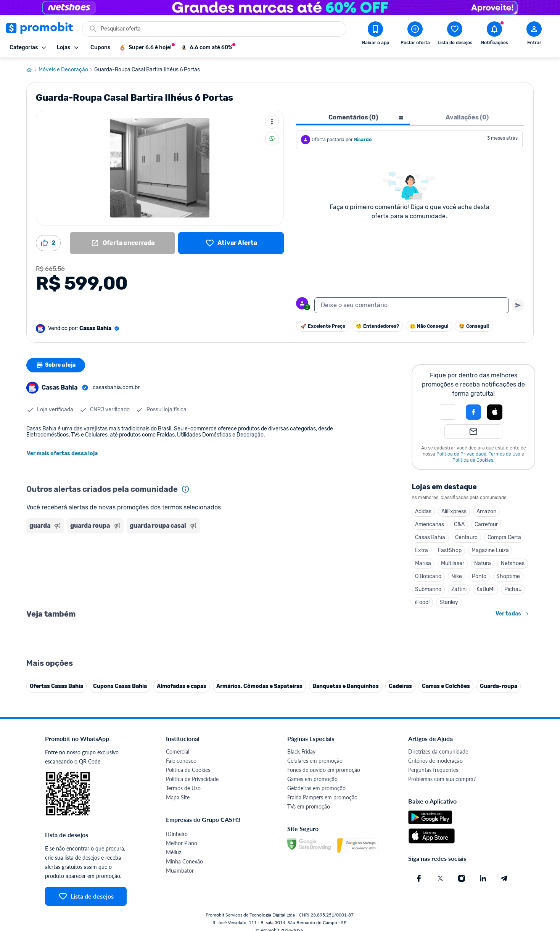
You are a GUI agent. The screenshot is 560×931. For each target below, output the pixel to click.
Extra (422, 550)
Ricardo (363, 140)
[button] (447, 412)
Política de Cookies (473, 460)
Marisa (423, 563)
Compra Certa (504, 537)
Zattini (459, 589)
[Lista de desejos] (231, 243)
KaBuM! (485, 589)
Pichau (513, 589)
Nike (457, 576)
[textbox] (412, 305)
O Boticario (428, 576)
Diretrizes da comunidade (438, 920)
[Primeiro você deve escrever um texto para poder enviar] (518, 305)
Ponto (479, 576)
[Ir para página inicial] (32, 70)
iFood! (422, 602)
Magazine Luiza (490, 550)
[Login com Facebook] (473, 412)
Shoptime (508, 576)
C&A (459, 524)
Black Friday (301, 920)
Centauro (466, 537)
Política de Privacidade (461, 454)
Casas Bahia (430, 537)
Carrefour (486, 524)
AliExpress (454, 511)
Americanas (430, 524)
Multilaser (453, 563)
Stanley (449, 602)
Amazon (486, 511)
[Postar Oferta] (415, 35)
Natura (483, 563)
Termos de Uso (504, 454)
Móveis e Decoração (66, 70)
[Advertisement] (173, 566)
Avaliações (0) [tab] (467, 117)
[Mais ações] (272, 122)
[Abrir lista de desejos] (455, 35)
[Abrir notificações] (494, 35)
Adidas (423, 511)
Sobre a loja (56, 365)
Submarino (428, 589)
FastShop (450, 550)
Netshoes (513, 563)
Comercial (178, 920)
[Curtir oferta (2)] (48, 243)
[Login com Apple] (495, 412)
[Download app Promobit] (375, 35)
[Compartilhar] (272, 139)
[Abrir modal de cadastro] (534, 35)
